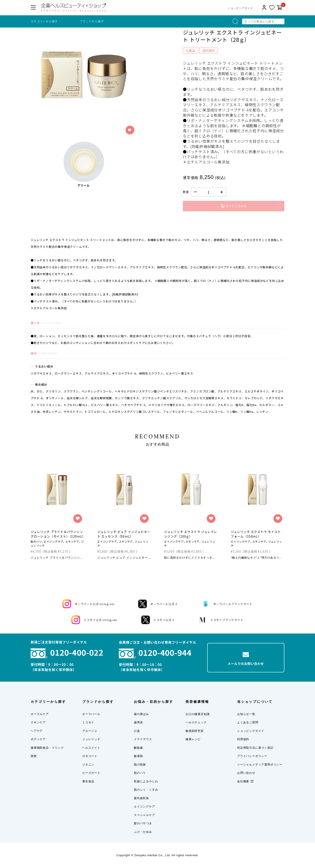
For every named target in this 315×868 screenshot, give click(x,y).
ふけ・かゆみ (143, 832)
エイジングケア (144, 806)
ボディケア (38, 739)
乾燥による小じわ (146, 781)
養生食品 (88, 781)
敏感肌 (138, 756)
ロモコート (90, 756)
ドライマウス (143, 739)
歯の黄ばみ (141, 714)
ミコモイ (88, 722)
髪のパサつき (143, 823)
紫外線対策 (141, 798)
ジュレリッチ (91, 739)
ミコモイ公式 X (158, 620)
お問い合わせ (246, 773)
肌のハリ (140, 773)
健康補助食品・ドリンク (47, 748)
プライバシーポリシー (252, 756)
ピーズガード (91, 773)
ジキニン (88, 765)
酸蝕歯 (138, 748)
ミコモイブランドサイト (221, 620)
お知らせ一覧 (246, 714)
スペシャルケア (144, 815)
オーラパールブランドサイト (227, 604)
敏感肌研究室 (195, 731)
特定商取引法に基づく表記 (255, 748)
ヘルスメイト (91, 748)
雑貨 (34, 756)
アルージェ (90, 731)
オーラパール (91, 714)
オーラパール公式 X (158, 604)
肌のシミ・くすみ (146, 790)
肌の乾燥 (140, 765)
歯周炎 (138, 722)
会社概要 (243, 781)
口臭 (137, 731)
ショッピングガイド (240, 8)
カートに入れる (234, 206)
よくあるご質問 (248, 722)
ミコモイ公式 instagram (94, 620)
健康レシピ (193, 739)
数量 (186, 192)
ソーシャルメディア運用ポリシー (260, 765)
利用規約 (243, 739)
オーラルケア (40, 714)
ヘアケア (37, 731)
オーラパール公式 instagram (88, 604)
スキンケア (38, 722)
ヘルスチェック (196, 722)
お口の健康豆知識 (198, 714)
